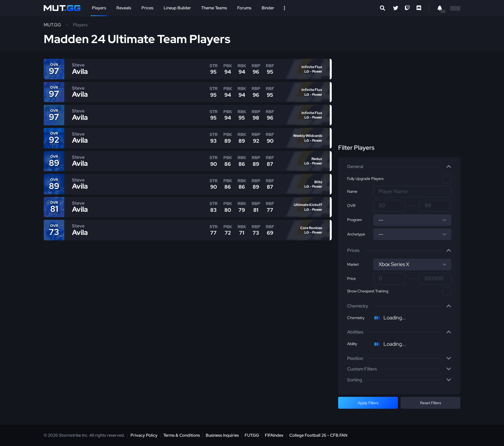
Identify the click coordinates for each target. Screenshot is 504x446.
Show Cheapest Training (368, 291)
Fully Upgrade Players (365, 179)
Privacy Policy (144, 435)
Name (352, 192)
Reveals (124, 8)
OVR (351, 206)
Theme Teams (214, 8)
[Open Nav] (284, 8)
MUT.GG (52, 25)
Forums (244, 8)
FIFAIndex (274, 435)
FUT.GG (252, 435)
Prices (147, 8)
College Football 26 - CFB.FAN (318, 435)
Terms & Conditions (182, 435)
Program (355, 220)
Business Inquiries (222, 435)
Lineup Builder (177, 8)
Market (353, 264)
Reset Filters (431, 403)
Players (99, 8)
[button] (399, 167)
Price (351, 279)
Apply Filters (368, 403)
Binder (268, 8)
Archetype (356, 234)
